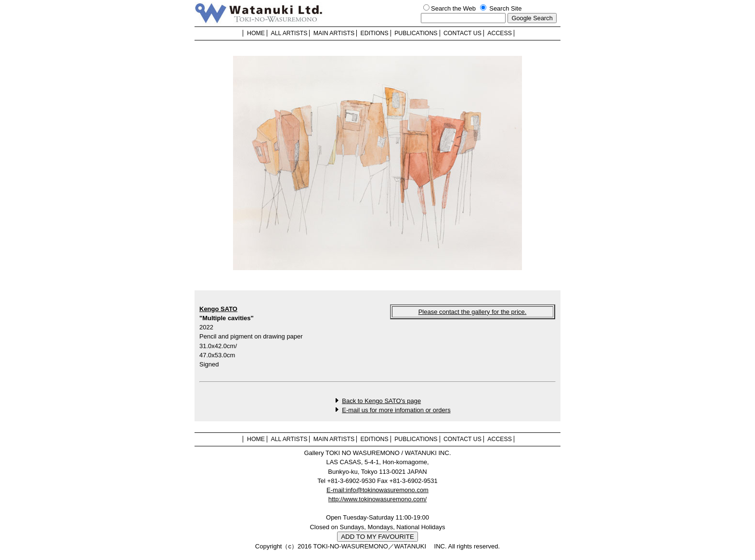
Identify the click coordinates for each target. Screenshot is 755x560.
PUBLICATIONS (416, 33)
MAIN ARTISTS (334, 33)
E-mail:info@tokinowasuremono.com (377, 490)
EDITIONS (375, 33)
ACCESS (500, 33)
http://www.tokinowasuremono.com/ (377, 499)
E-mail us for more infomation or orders (396, 410)
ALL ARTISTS (289, 33)
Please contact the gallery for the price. (473, 312)
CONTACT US (462, 33)
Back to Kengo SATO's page (381, 401)
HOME (256, 33)
